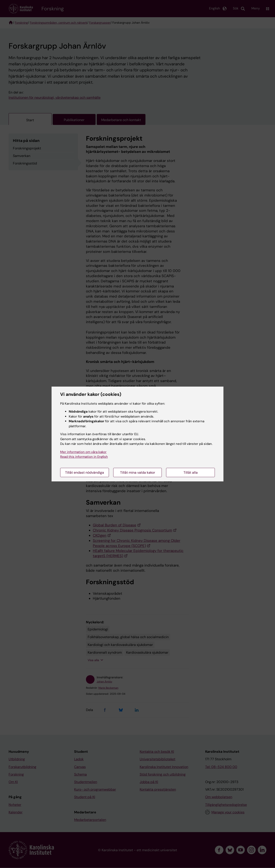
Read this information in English (84, 457)
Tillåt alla (191, 472)
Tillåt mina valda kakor (138, 472)
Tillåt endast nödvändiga (85, 472)
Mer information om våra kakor (83, 452)
